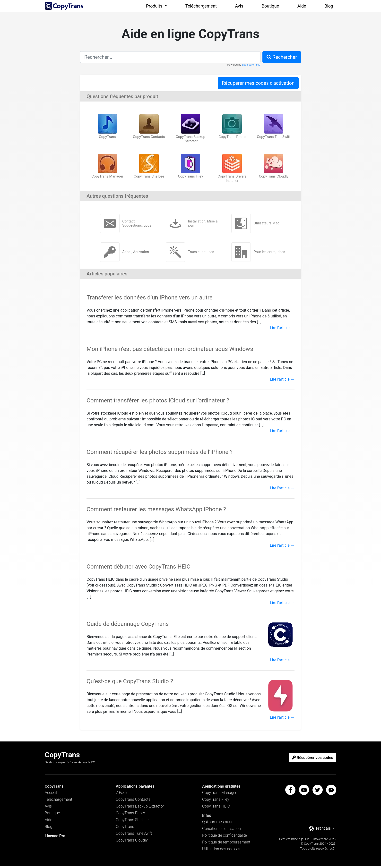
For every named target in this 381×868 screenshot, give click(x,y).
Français (320, 831)
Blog (329, 6)
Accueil (51, 795)
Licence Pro (55, 838)
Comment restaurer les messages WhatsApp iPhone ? (156, 511)
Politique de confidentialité (225, 838)
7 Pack (122, 795)
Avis (239, 6)
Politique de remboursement (226, 844)
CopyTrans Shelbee (132, 822)
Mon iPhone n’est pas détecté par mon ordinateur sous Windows (170, 351)
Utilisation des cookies (221, 851)
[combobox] (170, 57)
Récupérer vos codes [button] (312, 760)
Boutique (270, 6)
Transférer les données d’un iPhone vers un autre (149, 300)
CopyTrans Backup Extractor (140, 808)
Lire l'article (282, 330)
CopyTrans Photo (131, 815)
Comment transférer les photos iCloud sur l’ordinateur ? (158, 403)
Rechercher (282, 57)
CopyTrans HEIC (216, 808)
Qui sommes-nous (218, 824)
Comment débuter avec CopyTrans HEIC (138, 569)
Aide (302, 6)
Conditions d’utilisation (221, 831)
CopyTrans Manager (219, 795)
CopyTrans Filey (216, 802)
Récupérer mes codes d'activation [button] (258, 83)
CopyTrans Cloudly (132, 842)
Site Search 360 (251, 65)
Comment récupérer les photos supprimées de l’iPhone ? (160, 454)
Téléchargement (201, 6)
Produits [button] (155, 6)
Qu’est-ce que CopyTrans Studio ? (130, 683)
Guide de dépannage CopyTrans (128, 626)
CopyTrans (125, 829)
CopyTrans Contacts (133, 802)
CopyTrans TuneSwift (134, 836)
